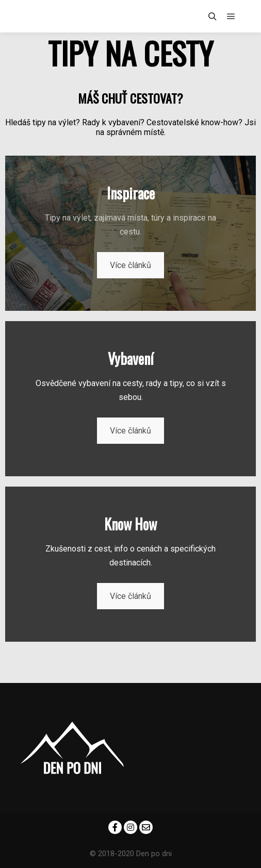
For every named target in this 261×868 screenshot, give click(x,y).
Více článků (130, 265)
